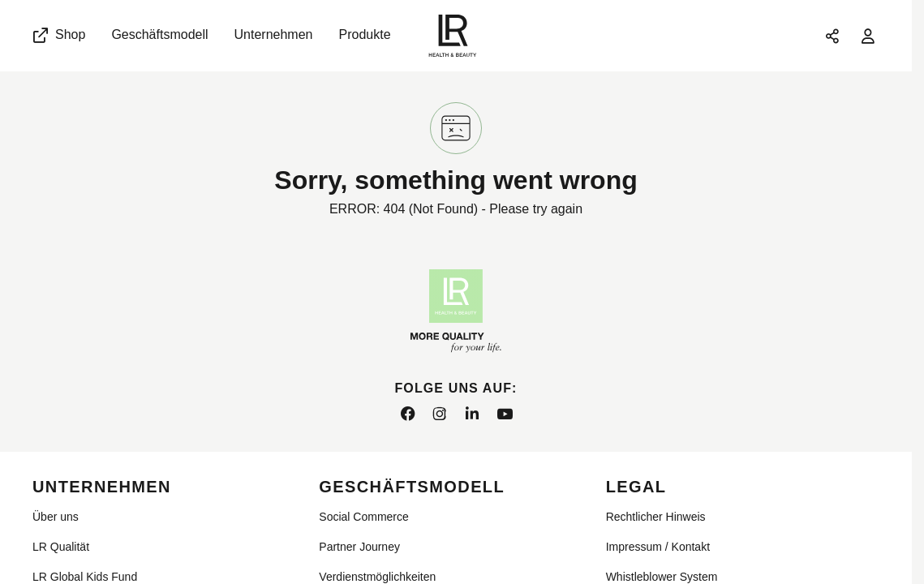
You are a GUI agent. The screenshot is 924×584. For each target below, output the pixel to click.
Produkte (365, 34)
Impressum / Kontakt (658, 547)
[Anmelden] (868, 36)
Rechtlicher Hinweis (656, 517)
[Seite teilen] (832, 36)
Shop (58, 35)
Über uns (56, 517)
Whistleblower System (662, 577)
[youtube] (505, 415)
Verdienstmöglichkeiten (377, 577)
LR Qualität (61, 547)
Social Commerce (363, 517)
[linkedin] (472, 415)
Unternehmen (274, 34)
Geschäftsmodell (159, 34)
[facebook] (407, 415)
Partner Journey (359, 547)
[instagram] (440, 415)
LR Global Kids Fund (85, 577)
